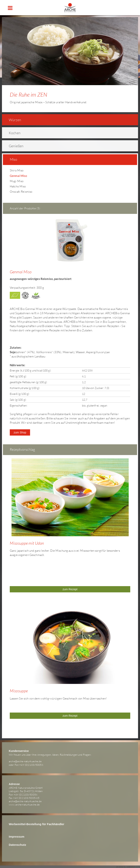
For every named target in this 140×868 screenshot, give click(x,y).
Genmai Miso (18, 176)
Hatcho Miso (18, 186)
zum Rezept (70, 589)
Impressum (17, 837)
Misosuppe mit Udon (27, 543)
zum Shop (20, 432)
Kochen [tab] (12, 133)
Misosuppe (19, 691)
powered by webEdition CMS (128, 867)
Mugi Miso (17, 181)
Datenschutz (17, 845)
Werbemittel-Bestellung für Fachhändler (37, 824)
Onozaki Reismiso (21, 192)
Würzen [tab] (12, 120)
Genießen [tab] (14, 146)
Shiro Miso (17, 170)
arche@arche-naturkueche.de (25, 761)
